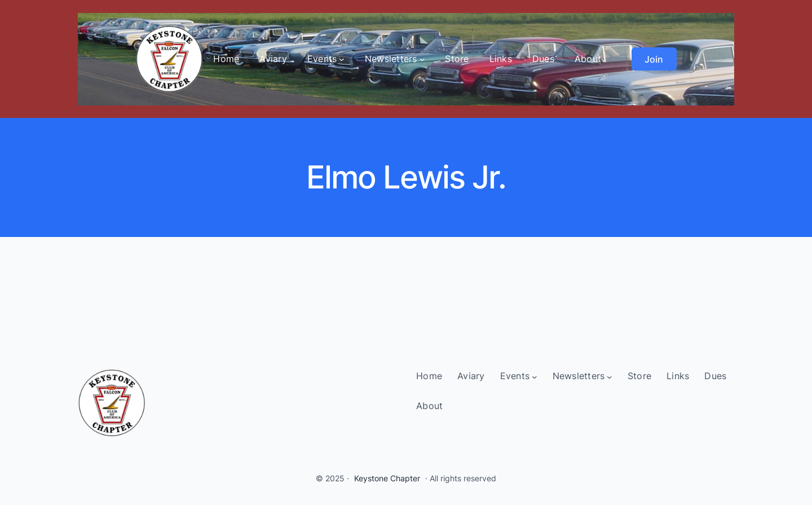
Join (654, 59)
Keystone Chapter (387, 478)
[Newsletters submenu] (422, 59)
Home (226, 59)
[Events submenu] (342, 59)
